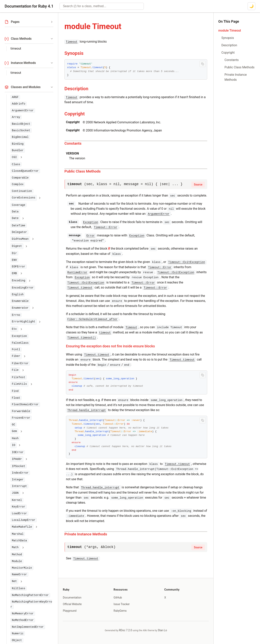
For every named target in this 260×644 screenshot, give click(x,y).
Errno (16, 315)
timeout (16, 49)
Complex (18, 184)
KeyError (19, 507)
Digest (17, 246)
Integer (18, 480)
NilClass (19, 588)
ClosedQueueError (25, 171)
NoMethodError (23, 620)
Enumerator (20, 308)
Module (17, 561)
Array (16, 117)
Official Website (72, 604)
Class (16, 164)
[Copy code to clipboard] (203, 64)
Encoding (19, 281)
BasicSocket (21, 131)
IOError (18, 452)
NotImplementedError (28, 627)
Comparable (20, 178)
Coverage (19, 205)
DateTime (19, 226)
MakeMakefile (22, 527)
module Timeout (230, 30)
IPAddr (17, 459)
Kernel (17, 500)
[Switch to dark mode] (251, 6)
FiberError (20, 363)
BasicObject (21, 124)
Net (14, 581)
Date (15, 218)
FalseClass (20, 343)
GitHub (118, 598)
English (18, 295)
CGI (14, 157)
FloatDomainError (25, 404)
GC (13, 425)
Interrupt (19, 486)
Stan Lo (162, 630)
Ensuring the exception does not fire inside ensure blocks (110, 346)
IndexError (20, 473)
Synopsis (74, 53)
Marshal (18, 534)
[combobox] (102, 6)
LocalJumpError (24, 520)
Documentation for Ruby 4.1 (29, 6)
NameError (19, 574)
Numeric (18, 634)
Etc (14, 329)
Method (17, 555)
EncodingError (23, 288)
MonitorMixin (22, 568)
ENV (14, 260)
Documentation (72, 598)
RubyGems (120, 611)
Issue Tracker (122, 604)
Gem (14, 431)
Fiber (16, 356)
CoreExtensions (24, 198)
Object (17, 640)
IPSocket (19, 466)
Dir (14, 253)
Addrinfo (19, 104)
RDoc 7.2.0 (126, 630)
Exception (19, 336)
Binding (18, 144)
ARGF (15, 97)
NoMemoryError (23, 614)
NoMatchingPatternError (30, 595)
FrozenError (21, 418)
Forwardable (21, 411)
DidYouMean (20, 239)
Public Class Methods (83, 171)
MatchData (19, 541)
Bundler (18, 150)
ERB (14, 273)
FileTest (19, 377)
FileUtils (19, 384)
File (15, 370)
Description (76, 89)
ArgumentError (23, 111)
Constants (73, 143)
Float (16, 398)
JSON (15, 493)
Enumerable (20, 301)
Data (15, 212)
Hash (15, 438)
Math (15, 547)
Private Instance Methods (86, 534)
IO (13, 445)
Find (15, 391)
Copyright (75, 114)
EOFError (19, 267)
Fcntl (16, 349)
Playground (70, 611)
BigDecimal (20, 137)
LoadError (19, 513)
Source (198, 185)
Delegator (19, 232)
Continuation (22, 191)
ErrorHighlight (24, 322)
